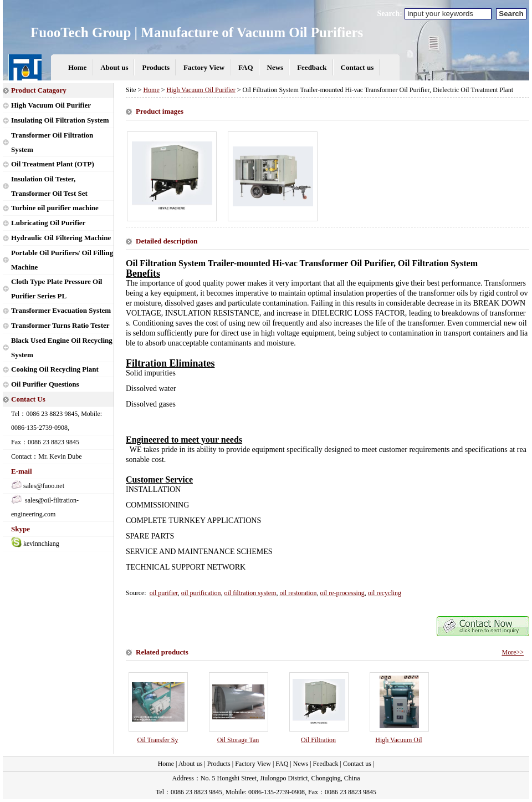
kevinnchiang (41, 544)
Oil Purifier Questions (45, 384)
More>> (513, 652)
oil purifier (164, 593)
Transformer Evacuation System (61, 310)
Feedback (312, 67)
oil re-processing (342, 593)
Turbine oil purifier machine (55, 208)
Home (77, 67)
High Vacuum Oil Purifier (51, 105)
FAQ (245, 67)
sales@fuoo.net (44, 486)
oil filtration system (250, 593)
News (275, 67)
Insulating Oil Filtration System (60, 120)
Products (156, 67)
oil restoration (298, 593)
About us (114, 67)
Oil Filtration (318, 740)
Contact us (357, 67)
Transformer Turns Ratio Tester (60, 325)
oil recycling (385, 593)
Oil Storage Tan (238, 740)
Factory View (204, 67)
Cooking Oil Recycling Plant (55, 369)
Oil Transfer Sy (157, 740)
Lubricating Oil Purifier (48, 223)
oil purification (201, 593)
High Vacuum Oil (398, 740)
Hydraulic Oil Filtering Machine (61, 238)
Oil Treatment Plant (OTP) (53, 164)
